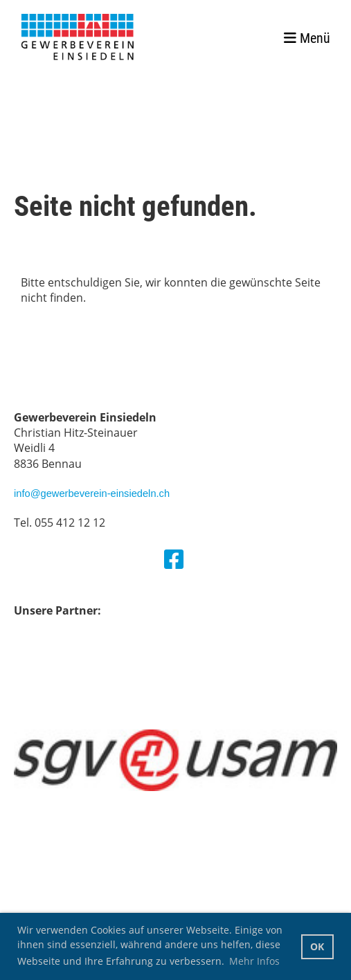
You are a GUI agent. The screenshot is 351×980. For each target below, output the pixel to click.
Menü (307, 38)
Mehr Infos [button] (254, 961)
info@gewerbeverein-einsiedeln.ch (92, 493)
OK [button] (317, 946)
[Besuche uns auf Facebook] (174, 559)
